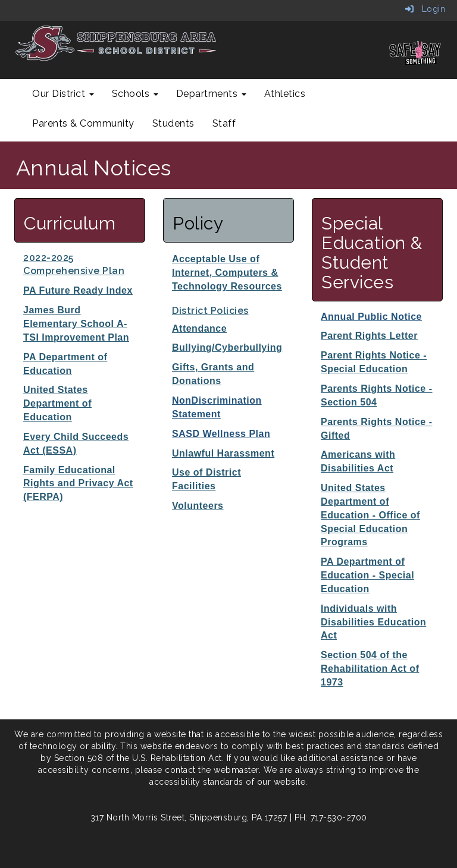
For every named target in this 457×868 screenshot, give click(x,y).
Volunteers (198, 506)
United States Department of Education (57, 403)
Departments (211, 94)
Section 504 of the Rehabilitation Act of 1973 (370, 669)
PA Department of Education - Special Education (367, 575)
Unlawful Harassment (223, 453)
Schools (135, 94)
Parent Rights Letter (369, 336)
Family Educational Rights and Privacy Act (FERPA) (78, 484)
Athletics (285, 94)
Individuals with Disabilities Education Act (373, 622)
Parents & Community (83, 123)
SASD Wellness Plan (221, 434)
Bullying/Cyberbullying (227, 347)
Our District (63, 94)
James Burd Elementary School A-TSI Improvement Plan (76, 324)
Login (425, 9)
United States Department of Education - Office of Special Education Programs (370, 515)
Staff (224, 123)
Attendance (199, 328)
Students (173, 123)
